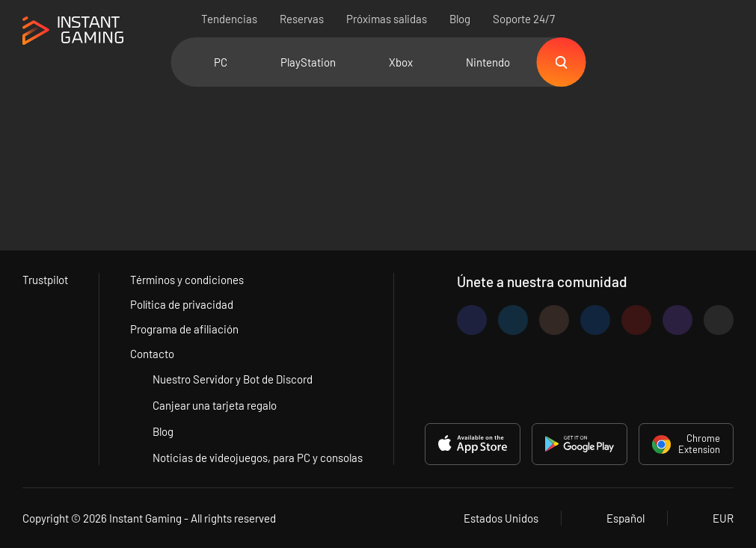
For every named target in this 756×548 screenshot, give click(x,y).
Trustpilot (45, 280)
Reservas (302, 19)
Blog (460, 19)
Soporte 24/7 (524, 19)
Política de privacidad (182, 304)
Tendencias (229, 19)
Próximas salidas (387, 19)
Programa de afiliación (184, 329)
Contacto (152, 354)
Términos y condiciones (187, 280)
